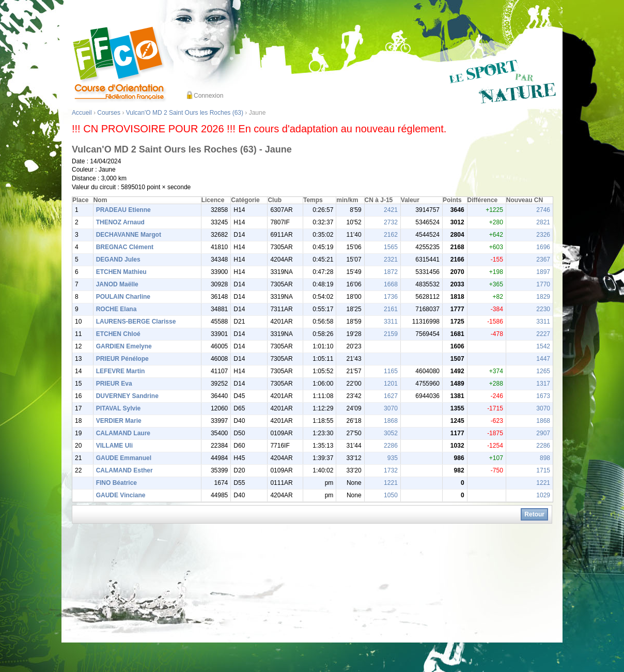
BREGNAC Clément (125, 247)
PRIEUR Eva (114, 384)
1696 (543, 247)
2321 (391, 259)
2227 (543, 334)
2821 (543, 222)
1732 (391, 470)
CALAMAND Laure (123, 433)
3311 (391, 322)
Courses (109, 113)
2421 (391, 210)
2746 (543, 210)
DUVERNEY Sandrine (127, 396)
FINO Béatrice (116, 483)
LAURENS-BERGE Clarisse (136, 322)
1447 (543, 359)
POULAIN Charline (123, 297)
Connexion (208, 96)
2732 (391, 222)
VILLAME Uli (114, 446)
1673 (543, 396)
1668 (391, 284)
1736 (391, 297)
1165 (391, 371)
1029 (543, 495)
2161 (391, 309)
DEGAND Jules (118, 259)
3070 (391, 408)
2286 (391, 446)
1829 (543, 297)
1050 (391, 495)
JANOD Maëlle (117, 284)
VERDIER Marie (119, 421)
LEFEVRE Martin (121, 371)
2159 (391, 334)
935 (393, 458)
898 (545, 458)
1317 (543, 384)
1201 (391, 384)
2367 (543, 259)
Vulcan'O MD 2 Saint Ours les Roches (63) (185, 113)
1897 (543, 272)
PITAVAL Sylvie (118, 408)
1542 (543, 346)
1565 (391, 247)
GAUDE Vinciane (121, 495)
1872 (391, 272)
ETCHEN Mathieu (121, 272)
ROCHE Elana (116, 309)
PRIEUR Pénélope (122, 359)
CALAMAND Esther (124, 470)
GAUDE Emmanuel (124, 458)
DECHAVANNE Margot (129, 235)
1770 (543, 284)
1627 (391, 396)
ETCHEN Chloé (118, 334)
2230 (543, 309)
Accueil (82, 113)
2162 (391, 235)
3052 (391, 433)
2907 (543, 433)
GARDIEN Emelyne (124, 346)
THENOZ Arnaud (120, 222)
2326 (543, 235)
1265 (543, 371)
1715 (543, 470)
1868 (391, 421)
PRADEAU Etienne (123, 210)
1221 (391, 483)
